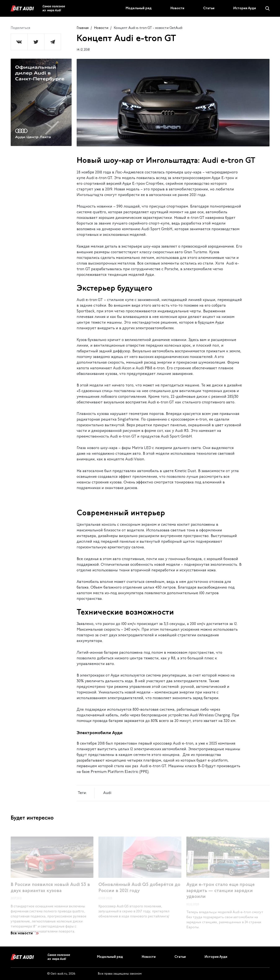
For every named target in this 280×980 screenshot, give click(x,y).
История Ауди (245, 8)
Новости (177, 8)
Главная (83, 28)
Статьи (209, 8)
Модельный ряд (139, 8)
